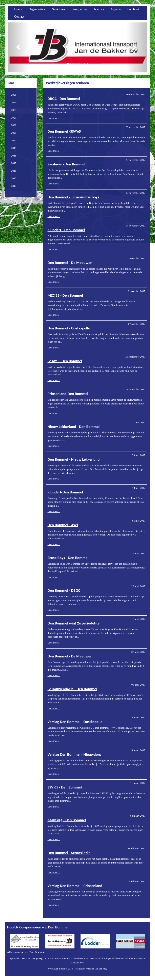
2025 (14, 102)
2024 (14, 110)
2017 (14, 163)
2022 (14, 125)
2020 (14, 140)
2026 (14, 95)
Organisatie (37, 9)
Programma (80, 9)
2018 (14, 156)
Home (18, 9)
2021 (14, 133)
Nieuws (99, 9)
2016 (14, 171)
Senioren (59, 9)
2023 (14, 118)
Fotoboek (133, 9)
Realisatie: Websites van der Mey (91, 969)
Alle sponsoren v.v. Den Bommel (26, 952)
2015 (14, 178)
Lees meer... (54, 118)
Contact (19, 16)
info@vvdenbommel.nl (115, 959)
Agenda (116, 9)
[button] (18, 47)
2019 (14, 148)
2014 (14, 186)
